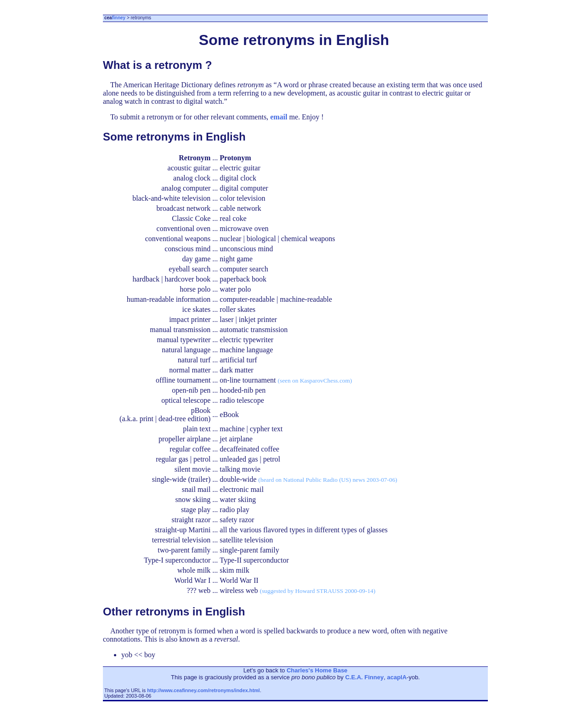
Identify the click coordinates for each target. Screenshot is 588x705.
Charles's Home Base (317, 670)
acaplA (397, 677)
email (279, 117)
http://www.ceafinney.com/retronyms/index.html (203, 690)
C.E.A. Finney (364, 677)
